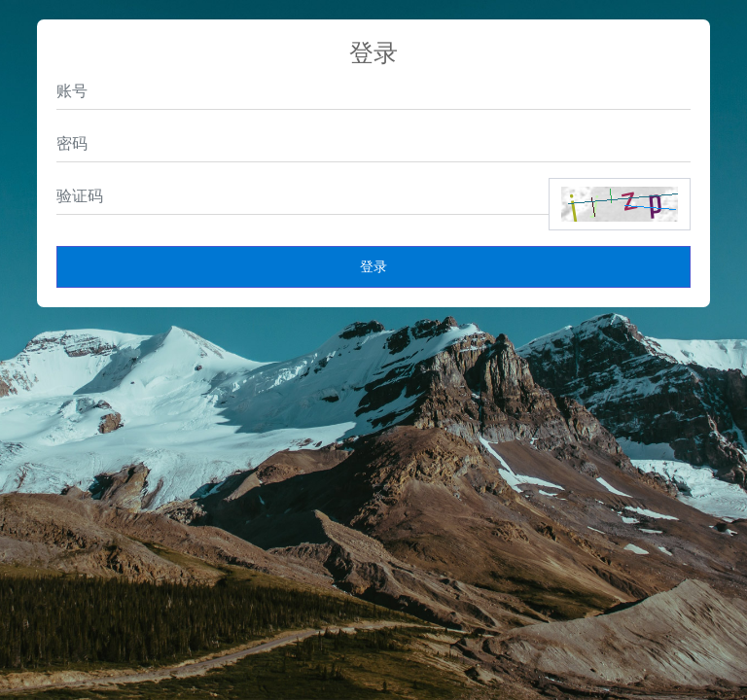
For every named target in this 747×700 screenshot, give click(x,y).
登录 (373, 266)
